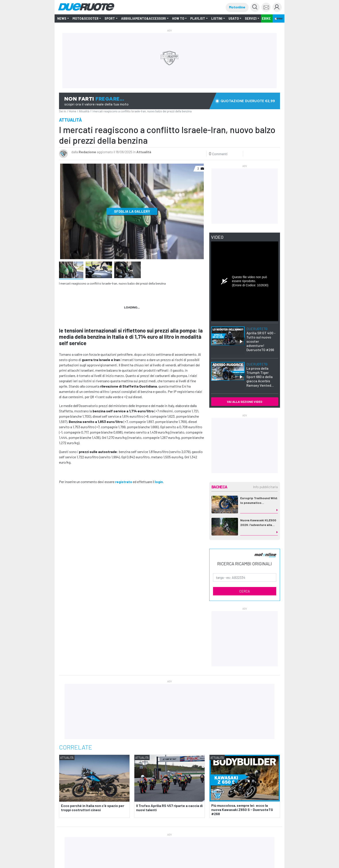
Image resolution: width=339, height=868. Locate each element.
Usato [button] (234, 18)
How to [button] (178, 18)
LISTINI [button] (217, 18)
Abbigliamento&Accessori (144, 18)
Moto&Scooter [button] (86, 18)
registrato (124, 482)
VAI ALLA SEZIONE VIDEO (245, 402)
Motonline (237, 7)
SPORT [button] (110, 18)
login (159, 482)
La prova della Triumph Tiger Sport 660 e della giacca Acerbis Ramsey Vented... (260, 375)
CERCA (245, 591)
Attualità (84, 111)
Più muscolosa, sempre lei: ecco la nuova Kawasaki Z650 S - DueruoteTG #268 (242, 809)
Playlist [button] (198, 18)
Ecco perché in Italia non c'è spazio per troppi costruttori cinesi (93, 807)
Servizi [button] (251, 18)
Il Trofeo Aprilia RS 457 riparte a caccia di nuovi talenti (169, 807)
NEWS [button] (62, 18)
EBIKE (266, 18)
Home (73, 111)
